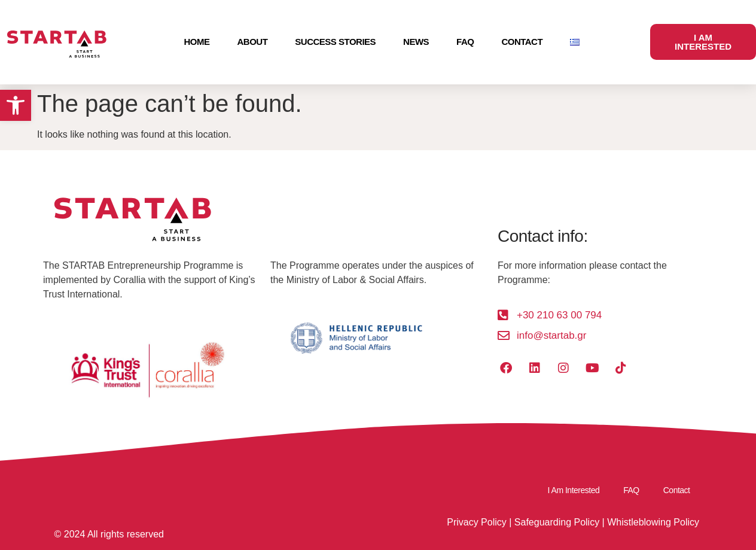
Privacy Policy (477, 522)
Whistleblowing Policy (653, 522)
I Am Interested (574, 490)
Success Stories (335, 42)
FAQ (465, 42)
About (252, 42)
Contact (522, 42)
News (416, 42)
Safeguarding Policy (557, 522)
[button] (16, 105)
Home (196, 42)
